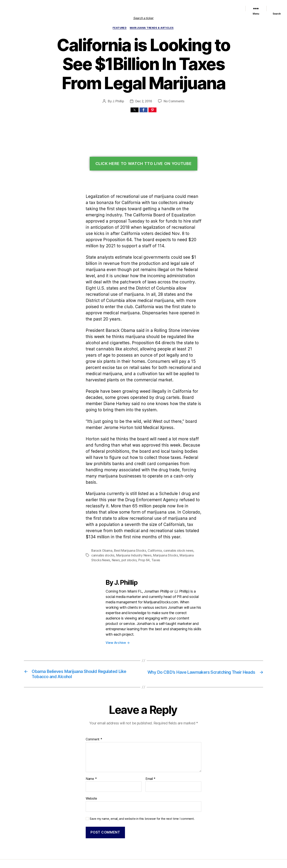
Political (181, 8)
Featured (139, 8)
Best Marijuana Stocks (129, 532)
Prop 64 (131, 542)
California (152, 532)
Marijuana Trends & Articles (152, 28)
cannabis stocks (102, 537)
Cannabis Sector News (224, 8)
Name (91, 756)
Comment (93, 716)
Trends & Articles (198, 8)
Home (93, 8)
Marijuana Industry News (132, 537)
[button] (135, 110)
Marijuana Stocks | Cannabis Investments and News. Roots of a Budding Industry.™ (105, 847)
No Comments (174, 101)
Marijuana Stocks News (160, 8)
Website (91, 775)
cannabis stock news (175, 532)
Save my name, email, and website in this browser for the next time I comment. (140, 795)
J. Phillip (119, 101)
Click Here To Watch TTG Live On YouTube (144, 164)
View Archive (117, 619)
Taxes (142, 542)
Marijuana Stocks (162, 537)
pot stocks (117, 542)
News (105, 542)
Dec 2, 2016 (144, 101)
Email (150, 756)
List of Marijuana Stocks (113, 8)
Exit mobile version (143, 863)
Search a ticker (143, 18)
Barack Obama (102, 532)
